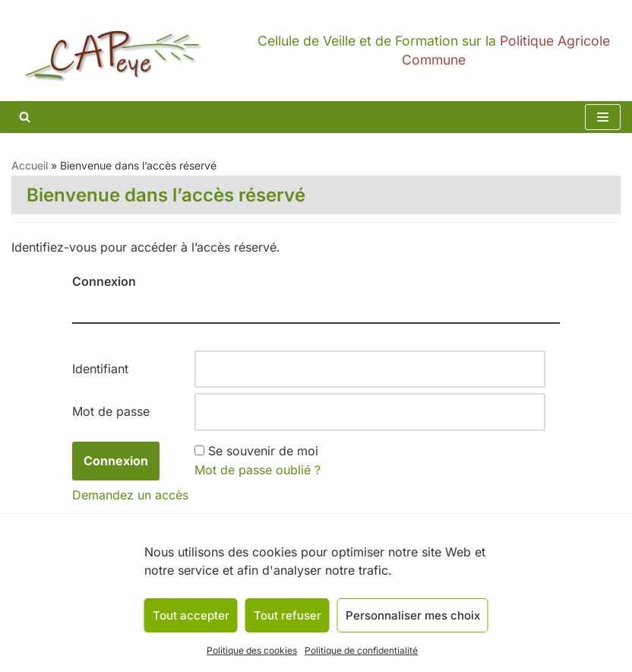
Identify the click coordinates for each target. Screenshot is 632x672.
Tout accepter (191, 615)
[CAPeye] (316, 51)
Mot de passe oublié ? (258, 470)
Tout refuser (288, 615)
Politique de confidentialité (361, 650)
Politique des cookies (252, 650)
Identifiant (100, 369)
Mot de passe (111, 411)
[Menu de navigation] (603, 117)
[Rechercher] (25, 117)
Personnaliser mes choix (413, 615)
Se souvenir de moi (263, 451)
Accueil (30, 165)
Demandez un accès (130, 495)
